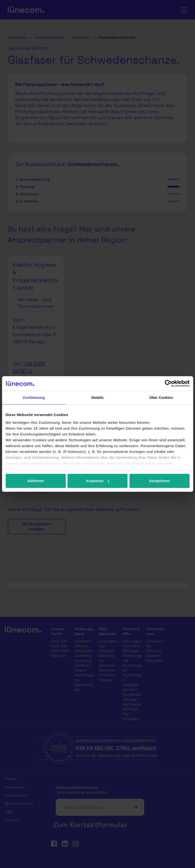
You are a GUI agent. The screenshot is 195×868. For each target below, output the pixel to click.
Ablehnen (35, 481)
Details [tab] (98, 397)
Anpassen (98, 481)
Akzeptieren (159, 481)
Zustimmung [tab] (34, 397)
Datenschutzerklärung (40, 463)
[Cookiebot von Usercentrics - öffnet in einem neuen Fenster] (168, 383)
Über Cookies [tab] (161, 397)
